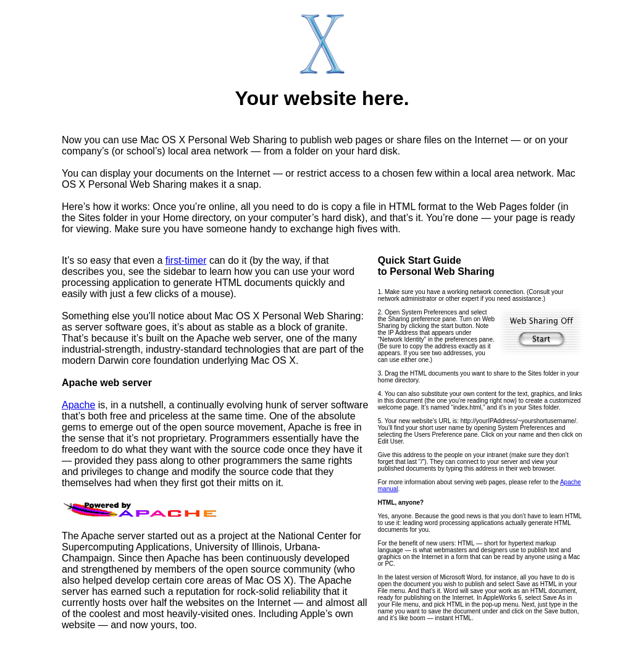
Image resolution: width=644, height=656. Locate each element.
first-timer (186, 260)
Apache (78, 405)
